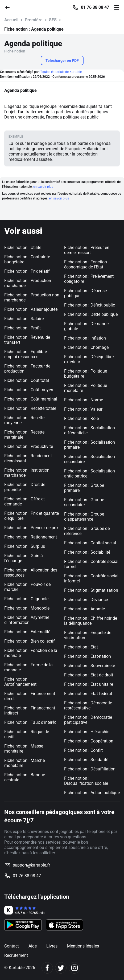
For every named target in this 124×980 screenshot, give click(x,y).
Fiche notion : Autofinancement (20, 682)
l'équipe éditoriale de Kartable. (61, 72)
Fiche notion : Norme (84, 400)
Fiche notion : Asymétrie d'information (27, 620)
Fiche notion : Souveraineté (90, 666)
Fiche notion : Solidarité (86, 760)
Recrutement (16, 955)
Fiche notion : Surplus (25, 546)
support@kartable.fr (31, 865)
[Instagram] (74, 968)
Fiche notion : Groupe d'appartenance (84, 517)
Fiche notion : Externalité (27, 632)
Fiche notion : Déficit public (90, 305)
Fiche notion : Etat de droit (89, 675)
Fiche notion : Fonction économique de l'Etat (86, 264)
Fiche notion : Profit (22, 328)
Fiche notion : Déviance (86, 600)
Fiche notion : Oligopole (26, 599)
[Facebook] (47, 968)
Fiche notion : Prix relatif (27, 271)
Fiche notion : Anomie (84, 609)
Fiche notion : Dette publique (91, 314)
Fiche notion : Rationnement (31, 537)
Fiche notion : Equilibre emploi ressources (26, 354)
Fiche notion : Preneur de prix (31, 528)
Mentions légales (83, 946)
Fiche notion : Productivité (29, 446)
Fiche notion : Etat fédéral (88, 694)
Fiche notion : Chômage (86, 347)
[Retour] (10, 7)
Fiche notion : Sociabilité (87, 552)
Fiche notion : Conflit (83, 750)
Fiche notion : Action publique (92, 793)
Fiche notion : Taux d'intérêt (30, 722)
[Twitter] (61, 968)
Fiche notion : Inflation (85, 338)
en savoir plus (43, 187)
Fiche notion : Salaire (24, 319)
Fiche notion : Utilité (23, 248)
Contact (12, 946)
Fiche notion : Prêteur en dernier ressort (87, 250)
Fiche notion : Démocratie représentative (88, 705)
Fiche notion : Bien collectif (30, 641)
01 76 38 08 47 (95, 7)
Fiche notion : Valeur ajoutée (31, 309)
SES (53, 20)
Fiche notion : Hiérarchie (87, 732)
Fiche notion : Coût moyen (29, 390)
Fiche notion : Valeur (83, 409)
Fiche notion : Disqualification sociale (86, 781)
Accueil (11, 20)
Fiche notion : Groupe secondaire (84, 502)
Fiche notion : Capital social (90, 543)
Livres (52, 946)
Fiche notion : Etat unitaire (89, 684)
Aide (33, 946)
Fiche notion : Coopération (89, 741)
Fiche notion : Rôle (81, 418)
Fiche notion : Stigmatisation (91, 590)
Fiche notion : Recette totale (30, 408)
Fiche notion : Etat (81, 647)
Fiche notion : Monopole (27, 608)
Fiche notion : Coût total (27, 380)
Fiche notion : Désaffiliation (90, 769)
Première (34, 20)
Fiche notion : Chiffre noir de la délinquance (91, 621)
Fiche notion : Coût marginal (31, 399)
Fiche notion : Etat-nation (88, 656)
